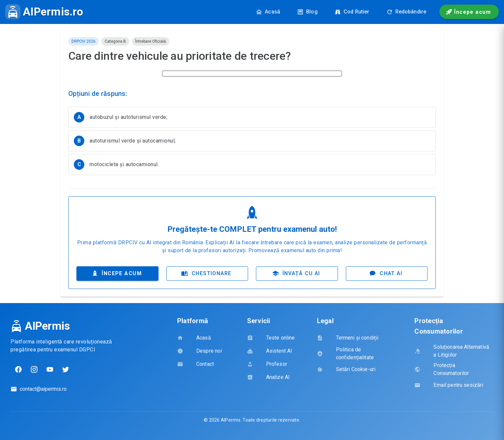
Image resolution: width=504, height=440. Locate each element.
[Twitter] (66, 370)
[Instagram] (34, 370)
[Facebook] (18, 370)
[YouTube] (50, 370)
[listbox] (252, 144)
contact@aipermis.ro (43, 390)
